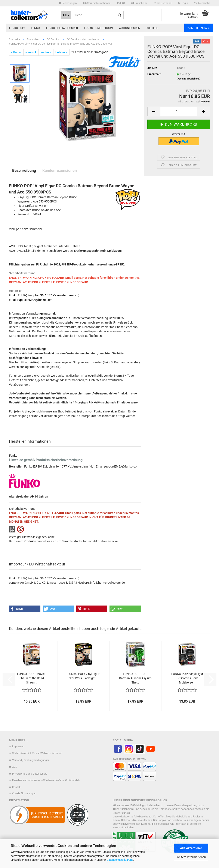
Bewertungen (68, 3)
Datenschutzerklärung (120, 860)
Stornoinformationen (97, 3)
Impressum (19, 747)
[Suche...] (66, 15)
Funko (35, 28)
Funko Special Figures (62, 28)
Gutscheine (139, 3)
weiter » (46, 52)
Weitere (152, 28)
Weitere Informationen (191, 857)
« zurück (31, 52)
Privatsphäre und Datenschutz (30, 774)
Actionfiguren (130, 28)
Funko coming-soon (98, 28)
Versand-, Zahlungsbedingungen (31, 760)
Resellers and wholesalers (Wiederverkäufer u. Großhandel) (46, 780)
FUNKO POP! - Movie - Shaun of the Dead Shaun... (32, 678)
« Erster (16, 52)
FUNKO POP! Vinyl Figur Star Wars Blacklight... (84, 676)
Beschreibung (24, 170)
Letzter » (61, 52)
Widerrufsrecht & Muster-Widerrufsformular (37, 753)
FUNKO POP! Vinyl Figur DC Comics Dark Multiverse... (187, 678)
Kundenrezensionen (60, 170)
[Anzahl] (179, 112)
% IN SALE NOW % (199, 28)
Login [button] (183, 3)
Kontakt (17, 787)
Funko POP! (17, 28)
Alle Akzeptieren (191, 848)
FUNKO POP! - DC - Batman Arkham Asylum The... (135, 678)
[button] (163, 3)
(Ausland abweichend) (188, 79)
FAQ (121, 3)
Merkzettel (202, 3)
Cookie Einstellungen (24, 793)
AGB (15, 767)
